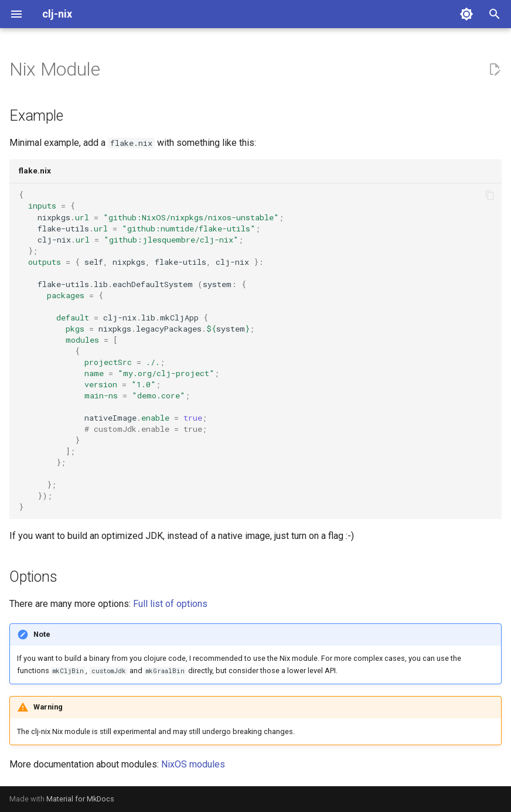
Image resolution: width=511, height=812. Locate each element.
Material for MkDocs (80, 799)
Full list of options (170, 604)
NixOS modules (193, 764)
